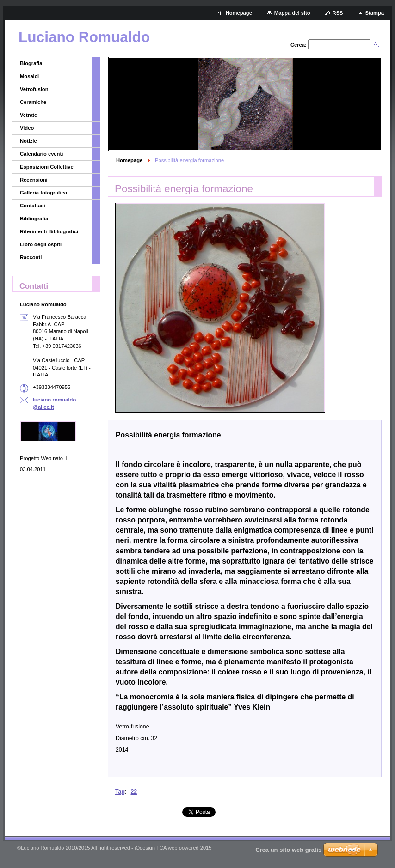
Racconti (31, 257)
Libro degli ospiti (41, 244)
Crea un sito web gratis (288, 850)
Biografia (31, 63)
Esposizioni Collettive (47, 167)
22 (134, 792)
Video (27, 128)
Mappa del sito (292, 13)
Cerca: (299, 45)
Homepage (129, 160)
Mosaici (29, 76)
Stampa (375, 13)
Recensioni (34, 180)
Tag (120, 792)
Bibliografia (34, 219)
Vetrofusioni (35, 89)
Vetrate (28, 115)
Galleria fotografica (43, 193)
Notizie (28, 141)
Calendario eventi (41, 154)
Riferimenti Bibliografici (49, 231)
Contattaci (33, 206)
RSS (338, 13)
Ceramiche (33, 102)
